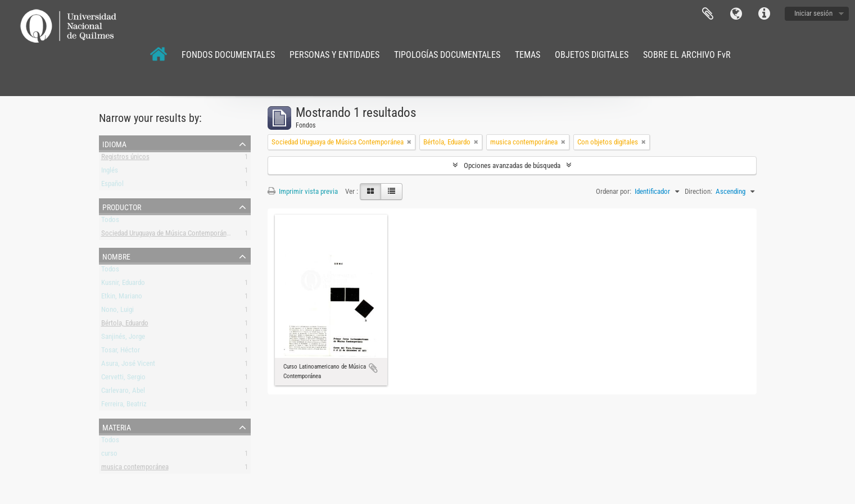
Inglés (110, 172)
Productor (122, 206)
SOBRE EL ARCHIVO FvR (687, 55)
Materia (117, 426)
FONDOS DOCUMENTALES (228, 55)
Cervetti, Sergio (123, 379)
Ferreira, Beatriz (124, 406)
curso (109, 455)
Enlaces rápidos (764, 14)
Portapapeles (708, 14)
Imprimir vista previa (303, 191)
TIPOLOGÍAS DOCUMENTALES (447, 55)
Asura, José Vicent (128, 365)
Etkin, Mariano (122, 298)
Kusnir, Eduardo (123, 285)
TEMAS (528, 55)
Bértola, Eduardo (125, 325)
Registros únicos (125, 159)
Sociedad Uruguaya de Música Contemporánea (167, 235)
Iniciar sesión (813, 13)
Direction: (698, 191)
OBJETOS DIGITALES (592, 55)
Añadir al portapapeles (373, 368)
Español (112, 186)
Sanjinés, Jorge (123, 339)
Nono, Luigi (117, 312)
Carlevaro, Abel (123, 392)
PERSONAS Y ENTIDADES (334, 55)
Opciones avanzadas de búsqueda (512, 165)
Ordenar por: (614, 191)
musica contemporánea (135, 469)
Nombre (116, 256)
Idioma (736, 14)
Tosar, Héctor (121, 352)
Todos (110, 222)
